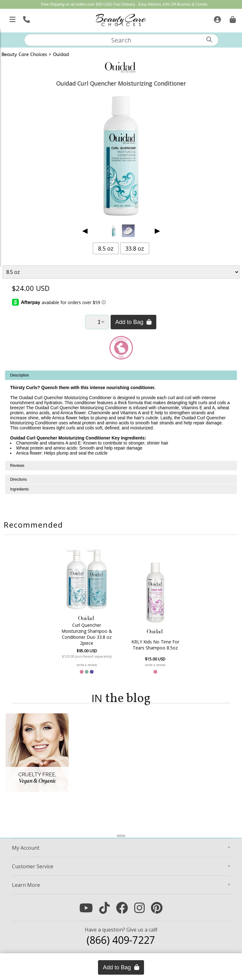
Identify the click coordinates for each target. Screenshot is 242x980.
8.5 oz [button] (106, 248)
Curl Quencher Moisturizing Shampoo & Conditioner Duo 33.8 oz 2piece (87, 634)
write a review (87, 665)
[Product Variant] (121, 272)
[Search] (209, 40)
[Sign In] (217, 18)
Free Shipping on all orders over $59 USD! (77, 4)
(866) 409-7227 (121, 940)
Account (26, 848)
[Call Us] (26, 18)
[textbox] (121, 40)
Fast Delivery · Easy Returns (138, 4)
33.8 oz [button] (135, 248)
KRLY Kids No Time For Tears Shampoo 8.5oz (155, 645)
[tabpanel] (121, 416)
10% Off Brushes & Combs (185, 4)
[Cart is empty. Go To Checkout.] (232, 18)
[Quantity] (97, 322)
